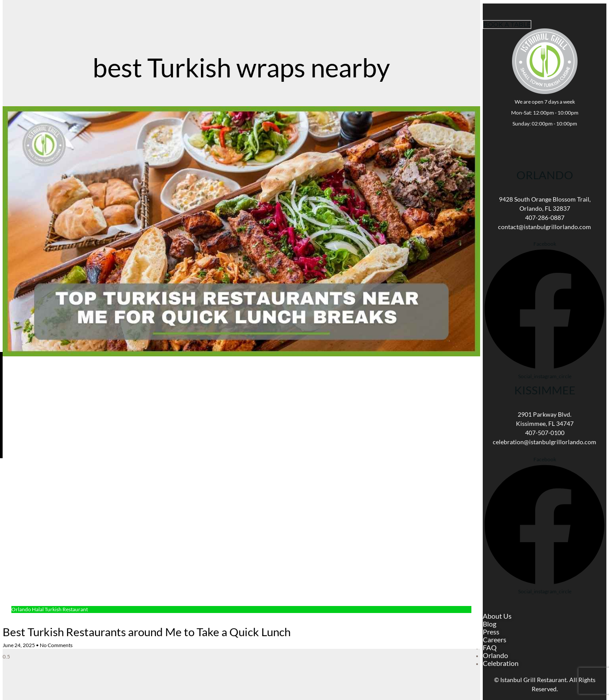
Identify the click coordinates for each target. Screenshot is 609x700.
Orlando (545, 175)
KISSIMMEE (545, 390)
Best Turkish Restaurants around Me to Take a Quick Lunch (147, 632)
